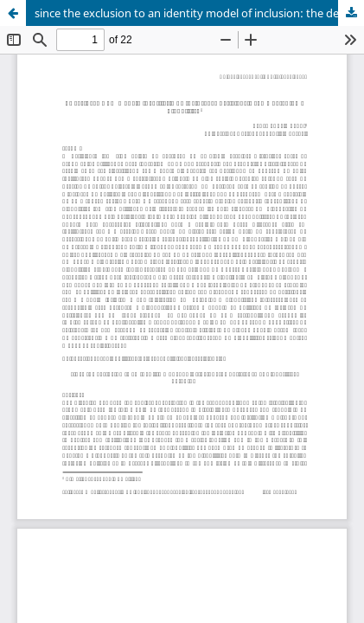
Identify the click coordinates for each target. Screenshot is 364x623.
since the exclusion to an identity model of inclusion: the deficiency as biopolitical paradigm (199, 13)
